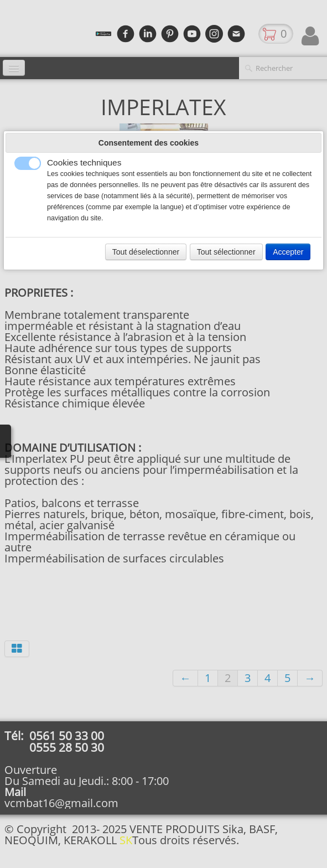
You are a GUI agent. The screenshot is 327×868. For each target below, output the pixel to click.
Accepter (288, 252)
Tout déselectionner (146, 252)
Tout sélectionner (226, 252)
